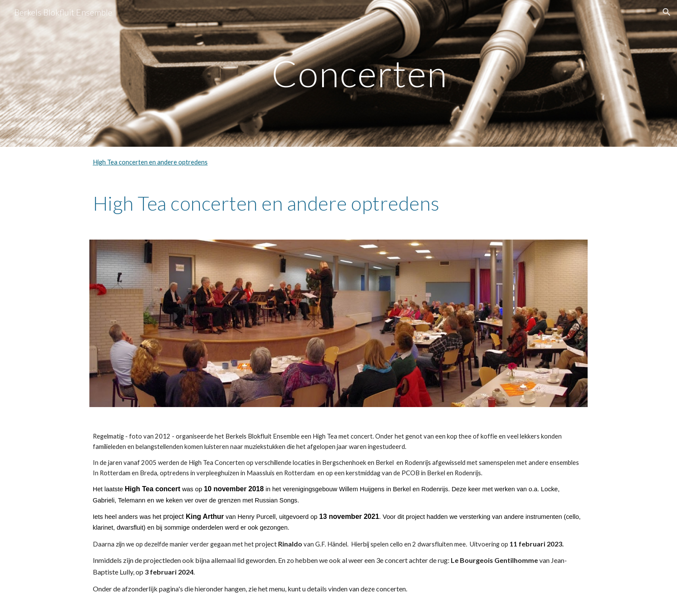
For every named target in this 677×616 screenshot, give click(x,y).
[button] (667, 12)
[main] (360, 73)
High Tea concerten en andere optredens (150, 162)
